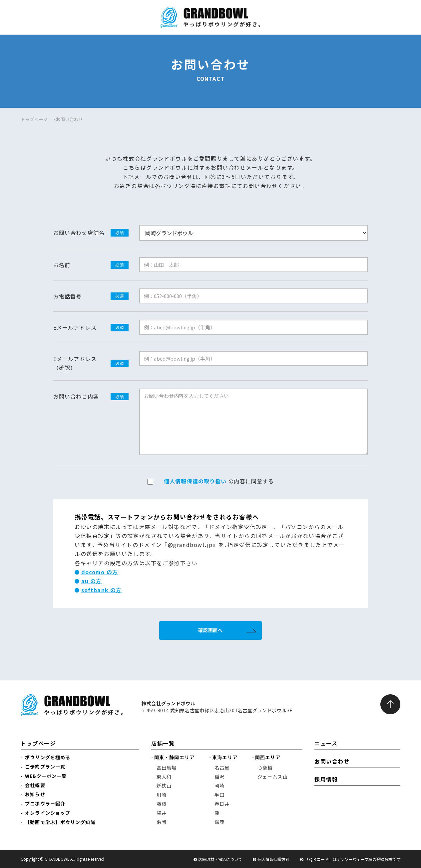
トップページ (34, 119)
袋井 (162, 813)
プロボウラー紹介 (45, 803)
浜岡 (162, 822)
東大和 (164, 777)
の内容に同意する (219, 481)
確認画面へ (210, 630)
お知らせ (35, 794)
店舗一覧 (163, 743)
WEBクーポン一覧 (46, 776)
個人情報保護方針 (273, 859)
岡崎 (219, 785)
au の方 (92, 581)
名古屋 (222, 768)
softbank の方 (101, 590)
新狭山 (164, 785)
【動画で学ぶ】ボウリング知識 (60, 822)
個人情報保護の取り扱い (195, 481)
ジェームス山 (273, 777)
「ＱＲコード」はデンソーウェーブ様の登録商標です (353, 859)
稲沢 (219, 777)
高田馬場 (167, 768)
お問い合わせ (332, 761)
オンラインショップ (48, 813)
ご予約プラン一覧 (45, 767)
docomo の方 (100, 572)
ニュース (326, 743)
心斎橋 (265, 768)
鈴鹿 (219, 822)
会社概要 (35, 785)
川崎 (162, 795)
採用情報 (326, 779)
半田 (219, 795)
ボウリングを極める (48, 757)
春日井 (222, 804)
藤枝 (162, 804)
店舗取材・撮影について (220, 859)
